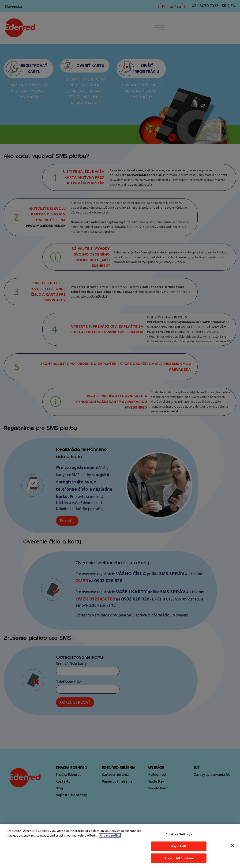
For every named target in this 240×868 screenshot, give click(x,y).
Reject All (179, 846)
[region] (120, 846)
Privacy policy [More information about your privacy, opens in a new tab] (110, 835)
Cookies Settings (179, 834)
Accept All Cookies (179, 858)
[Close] (232, 846)
